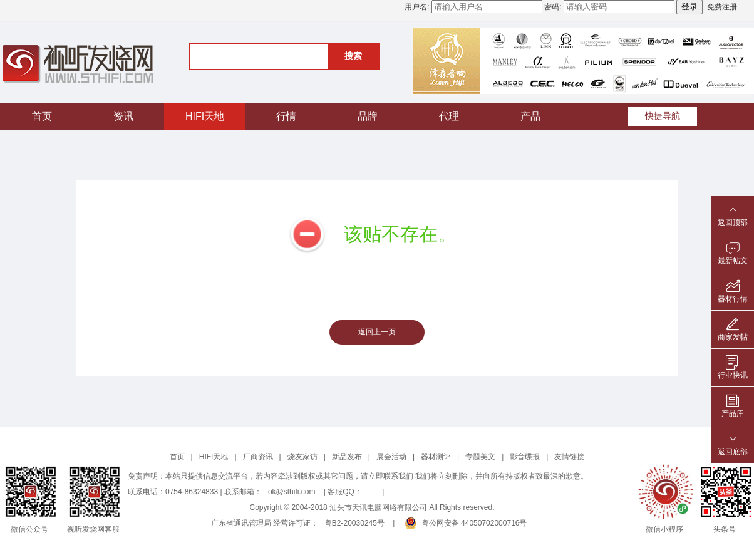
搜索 (353, 56)
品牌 (368, 116)
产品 (530, 116)
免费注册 (722, 7)
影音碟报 (525, 457)
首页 (42, 116)
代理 (449, 116)
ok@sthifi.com (292, 492)
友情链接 (569, 457)
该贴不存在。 (400, 234)
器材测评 (436, 457)
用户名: (417, 7)
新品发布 (347, 457)
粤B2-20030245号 (354, 523)
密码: (553, 7)
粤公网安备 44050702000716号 (466, 523)
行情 (286, 116)
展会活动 (391, 457)
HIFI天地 (205, 116)
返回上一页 (377, 332)
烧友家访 (302, 457)
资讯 (123, 116)
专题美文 (480, 457)
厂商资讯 (258, 457)
